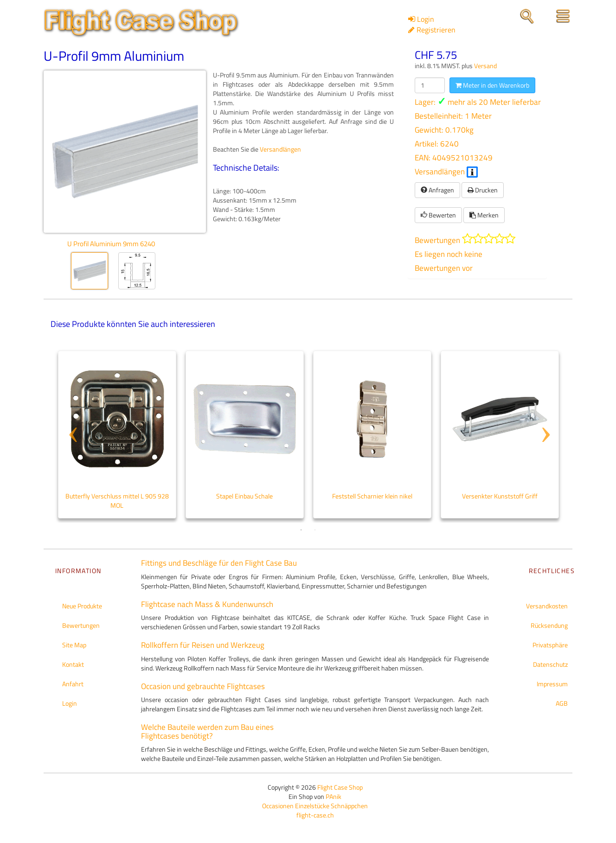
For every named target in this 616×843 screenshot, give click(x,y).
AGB (562, 703)
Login (70, 703)
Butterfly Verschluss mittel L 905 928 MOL (117, 501)
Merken (484, 215)
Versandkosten (547, 606)
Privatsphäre (550, 645)
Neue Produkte (82, 606)
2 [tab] (315, 530)
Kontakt (73, 664)
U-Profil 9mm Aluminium (114, 56)
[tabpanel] (117, 434)
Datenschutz (550, 664)
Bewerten (438, 215)
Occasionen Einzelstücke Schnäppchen (315, 806)
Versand (485, 66)
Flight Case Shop (340, 787)
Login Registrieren (432, 24)
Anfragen (437, 190)
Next (544, 417)
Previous (72, 417)
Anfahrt (73, 684)
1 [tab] (301, 530)
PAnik (334, 796)
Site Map (74, 645)
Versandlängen (446, 172)
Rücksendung (549, 625)
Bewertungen (81, 625)
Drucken (483, 190)
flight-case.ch (315, 815)
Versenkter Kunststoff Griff (500, 496)
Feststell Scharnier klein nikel (372, 496)
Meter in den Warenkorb (492, 85)
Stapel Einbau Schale (244, 496)
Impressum (552, 684)
